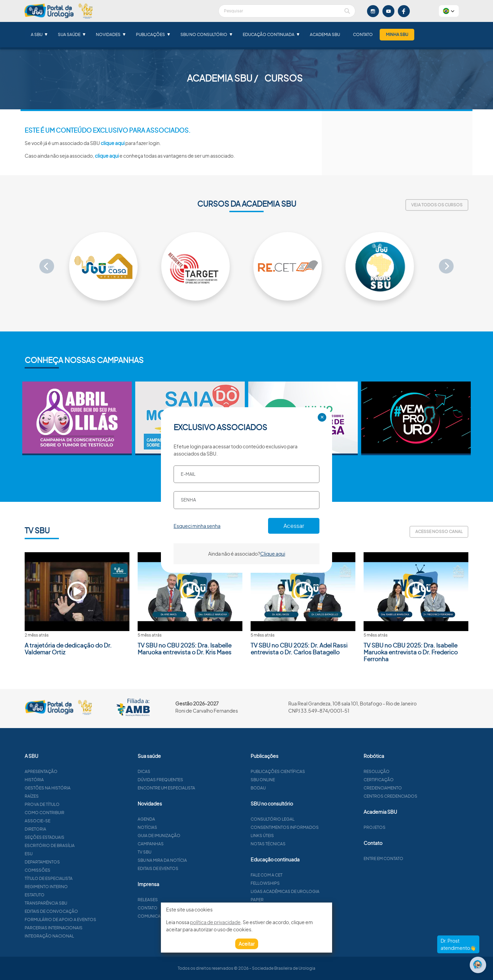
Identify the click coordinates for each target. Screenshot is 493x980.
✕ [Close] (322, 417)
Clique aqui (273, 554)
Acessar (294, 526)
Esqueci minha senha (197, 526)
